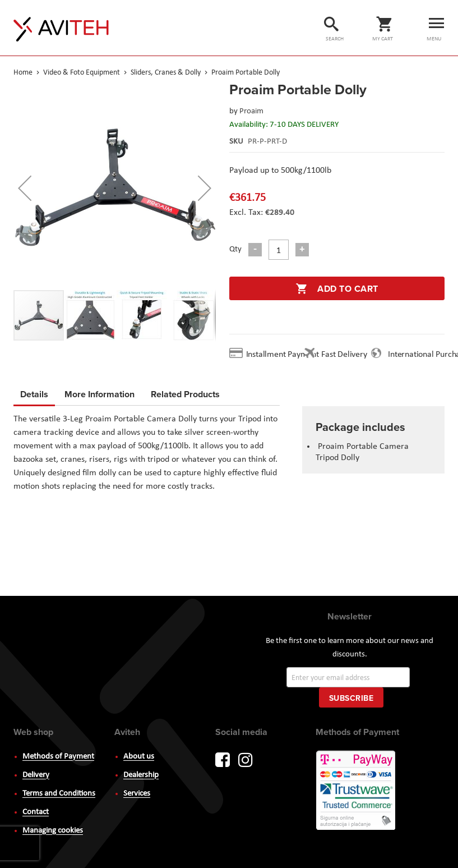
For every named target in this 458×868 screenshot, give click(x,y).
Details (34, 394)
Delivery (36, 775)
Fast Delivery (344, 355)
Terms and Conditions (59, 794)
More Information (100, 392)
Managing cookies (53, 831)
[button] (25, 188)
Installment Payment (285, 355)
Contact (36, 812)
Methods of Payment (58, 757)
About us (139, 757)
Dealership (141, 775)
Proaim (251, 111)
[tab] (34, 396)
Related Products (185, 392)
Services (137, 794)
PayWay (357, 791)
